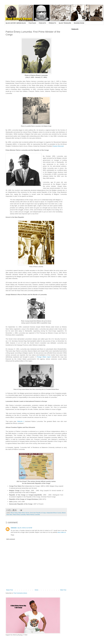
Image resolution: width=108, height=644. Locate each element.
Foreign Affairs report (44, 357)
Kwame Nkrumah (58, 146)
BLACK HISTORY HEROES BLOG (16, 23)
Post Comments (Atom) (20, 593)
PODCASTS (42, 23)
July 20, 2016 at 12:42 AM (25, 528)
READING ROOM (79, 23)
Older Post (63, 590)
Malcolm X (21, 421)
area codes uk (62, 532)
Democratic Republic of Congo (38, 513)
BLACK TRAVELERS (65, 23)
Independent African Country (54, 513)
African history (14, 513)
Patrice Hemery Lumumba (33, 515)
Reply (12, 535)
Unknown (14, 528)
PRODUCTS (52, 23)
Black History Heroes (24, 513)
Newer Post (10, 590)
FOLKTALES (32, 23)
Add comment (11, 539)
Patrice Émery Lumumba (19, 515)
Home (37, 590)
